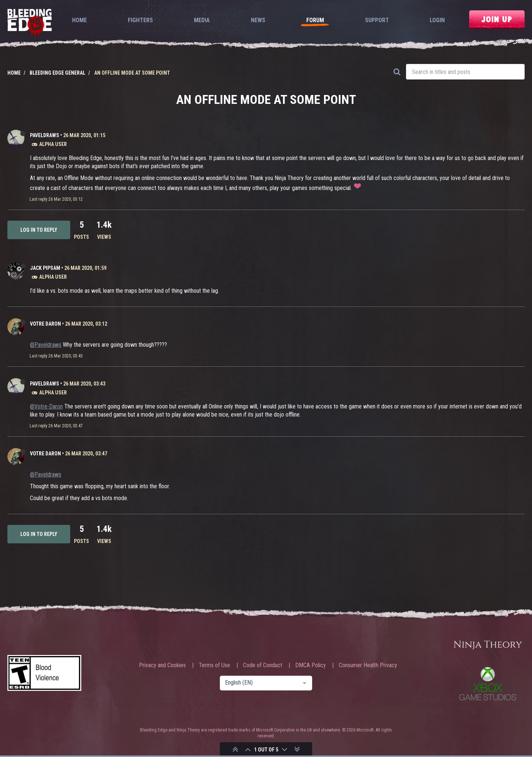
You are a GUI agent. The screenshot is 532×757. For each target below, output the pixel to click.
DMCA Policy (311, 665)
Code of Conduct (263, 665)
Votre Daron (45, 324)
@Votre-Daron (46, 406)
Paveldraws (45, 135)
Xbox (488, 684)
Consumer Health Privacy (368, 665)
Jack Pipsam (45, 268)
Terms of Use (214, 665)
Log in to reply (39, 230)
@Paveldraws (46, 345)
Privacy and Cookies (162, 665)
